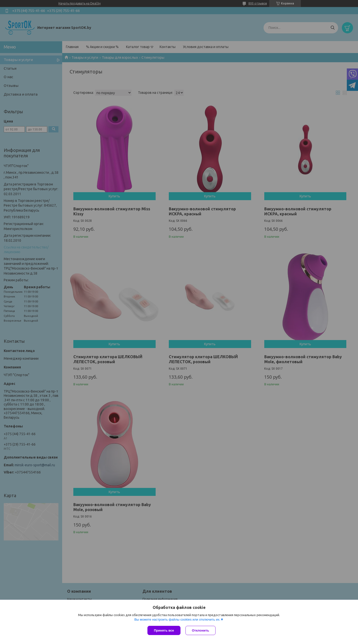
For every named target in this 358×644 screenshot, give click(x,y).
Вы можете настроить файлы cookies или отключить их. (177, 619)
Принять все (164, 630)
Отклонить (201, 630)
